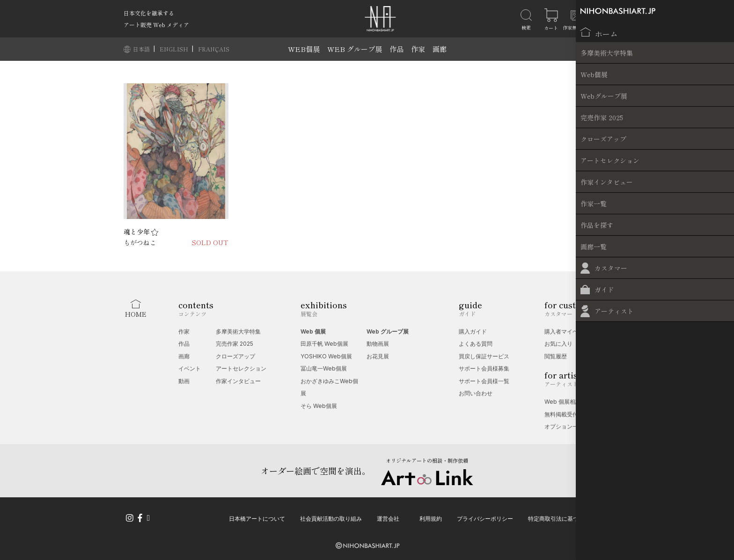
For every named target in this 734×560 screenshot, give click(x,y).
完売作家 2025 (235, 344)
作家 (418, 49)
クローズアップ (235, 356)
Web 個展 (313, 331)
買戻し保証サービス (484, 356)
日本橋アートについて (257, 517)
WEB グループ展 (355, 49)
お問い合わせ (476, 393)
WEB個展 (304, 49)
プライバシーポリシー (485, 517)
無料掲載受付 (561, 414)
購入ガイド (473, 331)
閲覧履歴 (556, 356)
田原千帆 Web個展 (324, 344)
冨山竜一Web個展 (324, 368)
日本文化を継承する (149, 13)
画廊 (440, 49)
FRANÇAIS (214, 49)
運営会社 (388, 517)
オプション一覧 (564, 426)
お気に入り (558, 344)
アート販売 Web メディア (156, 25)
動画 (184, 381)
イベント (190, 368)
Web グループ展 (388, 331)
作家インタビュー (238, 381)
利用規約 (431, 517)
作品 (396, 49)
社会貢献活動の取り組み (331, 517)
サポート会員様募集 (484, 368)
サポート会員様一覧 (484, 381)
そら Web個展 (319, 406)
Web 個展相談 (563, 402)
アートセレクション (241, 368)
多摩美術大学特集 (238, 331)
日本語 (142, 49)
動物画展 (378, 344)
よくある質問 (476, 344)
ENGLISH (175, 49)
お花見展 (378, 356)
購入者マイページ (567, 331)
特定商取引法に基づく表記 (562, 517)
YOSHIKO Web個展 (326, 356)
